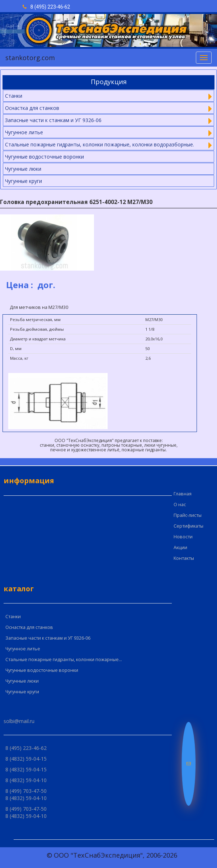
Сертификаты (188, 526)
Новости (183, 537)
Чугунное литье (23, 649)
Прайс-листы (188, 515)
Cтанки (13, 617)
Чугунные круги (23, 181)
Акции (180, 547)
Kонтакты (184, 558)
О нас (180, 505)
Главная (183, 494)
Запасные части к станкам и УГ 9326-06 (48, 638)
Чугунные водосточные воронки (44, 157)
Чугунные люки (23, 169)
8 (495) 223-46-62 (46, 7)
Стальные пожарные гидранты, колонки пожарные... (64, 660)
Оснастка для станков (29, 627)
